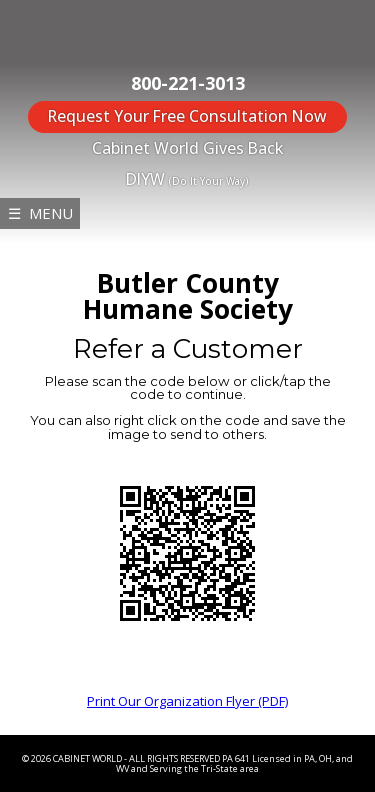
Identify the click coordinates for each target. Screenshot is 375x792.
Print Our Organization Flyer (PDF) (187, 701)
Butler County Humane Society (188, 296)
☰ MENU (40, 213)
